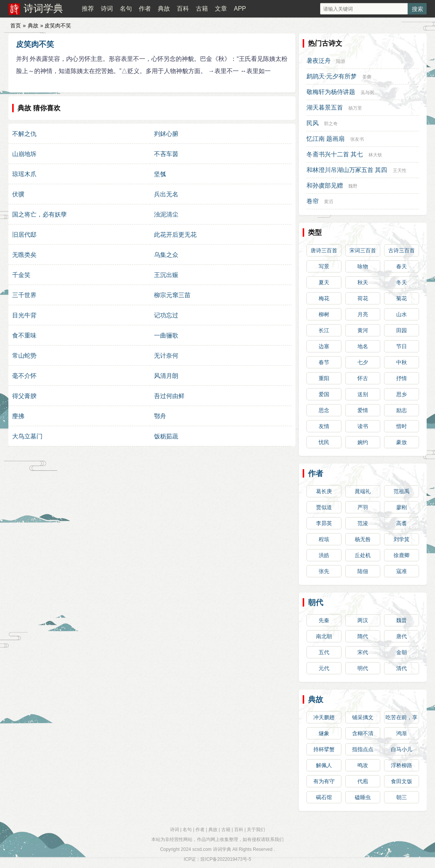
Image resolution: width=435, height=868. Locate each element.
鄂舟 (160, 416)
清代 (402, 668)
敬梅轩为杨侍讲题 (331, 92)
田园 (402, 330)
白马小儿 (402, 749)
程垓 (324, 539)
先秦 (324, 620)
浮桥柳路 (402, 765)
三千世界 (24, 295)
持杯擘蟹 (324, 749)
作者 (145, 9)
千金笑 (21, 275)
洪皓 (324, 555)
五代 (324, 652)
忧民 (324, 442)
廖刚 (402, 507)
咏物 (363, 266)
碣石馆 (324, 797)
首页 (16, 25)
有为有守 (324, 781)
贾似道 (324, 507)
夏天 (324, 282)
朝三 (402, 797)
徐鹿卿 (402, 555)
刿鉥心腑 (166, 134)
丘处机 (363, 555)
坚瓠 (160, 174)
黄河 (363, 330)
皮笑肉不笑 (35, 44)
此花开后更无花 (175, 235)
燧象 (324, 733)
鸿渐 (402, 733)
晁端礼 (363, 491)
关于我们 (256, 830)
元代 (324, 668)
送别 (363, 394)
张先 (324, 571)
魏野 (353, 186)
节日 (402, 346)
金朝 (402, 652)
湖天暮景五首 (325, 108)
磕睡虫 (363, 797)
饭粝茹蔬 (166, 436)
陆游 (341, 61)
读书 (363, 426)
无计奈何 (166, 356)
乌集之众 (166, 255)
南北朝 (324, 636)
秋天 (363, 282)
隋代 (363, 636)
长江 (324, 330)
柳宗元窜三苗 (172, 295)
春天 (402, 266)
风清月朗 (166, 376)
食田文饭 (402, 781)
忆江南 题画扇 (325, 139)
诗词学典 (43, 8)
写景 (324, 266)
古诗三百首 (402, 250)
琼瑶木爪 (24, 174)
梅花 (324, 298)
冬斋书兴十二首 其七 (335, 154)
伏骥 (18, 194)
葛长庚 (324, 491)
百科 (183, 9)
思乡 (402, 394)
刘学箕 (402, 539)
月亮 (363, 314)
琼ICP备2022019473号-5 (226, 859)
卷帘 (313, 201)
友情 (324, 426)
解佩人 (324, 765)
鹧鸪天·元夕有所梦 (332, 76)
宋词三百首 (363, 250)
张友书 (357, 139)
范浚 (363, 523)
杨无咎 (363, 539)
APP (240, 9)
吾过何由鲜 (169, 396)
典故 (164, 9)
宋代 (363, 652)
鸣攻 (363, 765)
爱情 (363, 410)
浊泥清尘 (166, 214)
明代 (363, 668)
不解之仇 (24, 134)
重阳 (324, 378)
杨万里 (355, 108)
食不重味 (24, 335)
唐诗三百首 (324, 250)
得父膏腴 (24, 396)
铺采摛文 (363, 717)
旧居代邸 (24, 235)
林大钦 (375, 155)
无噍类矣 (24, 255)
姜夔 (367, 77)
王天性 (400, 170)
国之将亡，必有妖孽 (40, 214)
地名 (363, 346)
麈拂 (18, 416)
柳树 (324, 314)
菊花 (402, 298)
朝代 (316, 602)
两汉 (363, 620)
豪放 (402, 442)
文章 (221, 9)
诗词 (107, 9)
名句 (126, 9)
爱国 (324, 394)
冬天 (402, 282)
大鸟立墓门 (27, 436)
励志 (402, 410)
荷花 (363, 298)
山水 (402, 314)
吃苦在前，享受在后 (402, 719)
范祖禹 (402, 491)
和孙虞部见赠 (325, 186)
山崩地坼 (24, 154)
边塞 (324, 346)
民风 (313, 123)
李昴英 (324, 523)
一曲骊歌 (166, 335)
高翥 (402, 523)
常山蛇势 (24, 356)
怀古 (363, 378)
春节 (324, 362)
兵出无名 (166, 194)
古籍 (202, 9)
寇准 (402, 571)
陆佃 (363, 571)
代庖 (363, 781)
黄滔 (329, 202)
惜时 (402, 426)
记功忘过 (166, 315)
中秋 (402, 362)
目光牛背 (24, 315)
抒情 (402, 378)
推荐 (88, 9)
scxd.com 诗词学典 (212, 849)
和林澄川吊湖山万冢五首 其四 (347, 170)
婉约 (363, 442)
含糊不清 (363, 733)
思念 (324, 410)
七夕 (363, 362)
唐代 (402, 636)
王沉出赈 (166, 275)
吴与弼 (367, 92)
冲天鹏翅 (324, 717)
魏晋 (402, 620)
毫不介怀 (24, 376)
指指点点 (363, 749)
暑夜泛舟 (319, 61)
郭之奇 (331, 124)
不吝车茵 (166, 154)
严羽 (363, 507)
